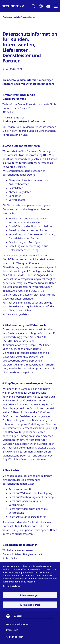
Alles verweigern (30, 595)
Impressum (12, 630)
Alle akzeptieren (30, 605)
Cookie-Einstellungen (12, 586)
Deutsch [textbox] (18, 616)
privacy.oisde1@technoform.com (25, 121)
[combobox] (34, 616)
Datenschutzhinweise (17, 624)
